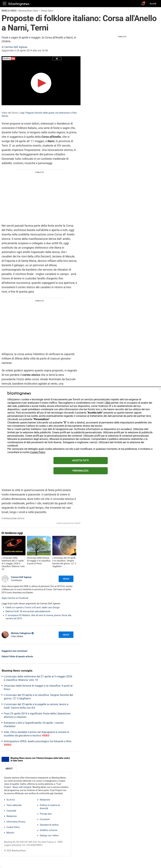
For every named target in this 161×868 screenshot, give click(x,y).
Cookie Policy (38, 452)
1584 (107, 403)
